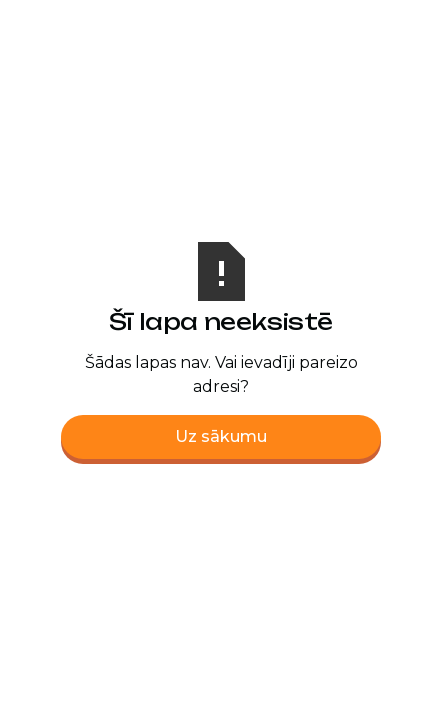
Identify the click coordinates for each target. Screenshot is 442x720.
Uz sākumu (221, 436)
